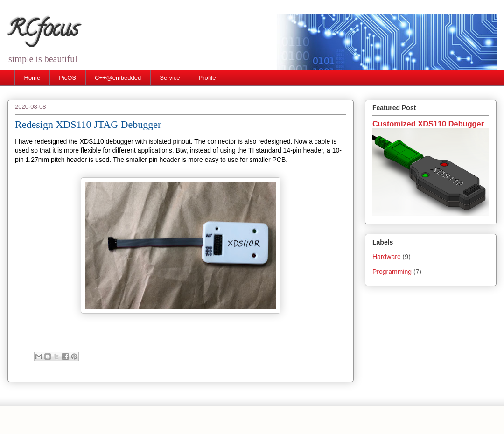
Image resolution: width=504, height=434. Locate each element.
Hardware (387, 257)
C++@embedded (118, 78)
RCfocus (43, 31)
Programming (392, 272)
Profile (207, 78)
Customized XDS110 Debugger (428, 124)
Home (32, 78)
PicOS (67, 78)
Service (170, 78)
